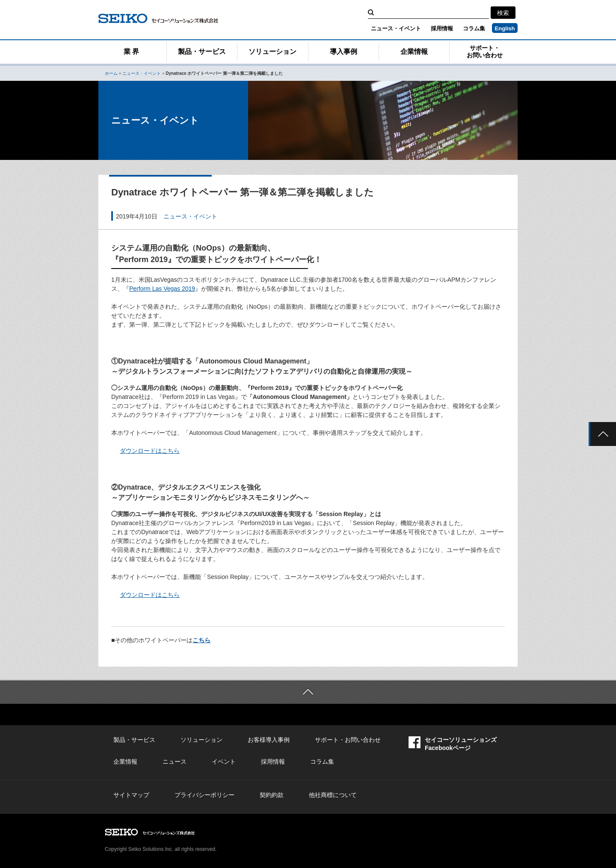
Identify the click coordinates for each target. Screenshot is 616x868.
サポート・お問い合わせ (485, 52)
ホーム (111, 73)
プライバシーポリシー (204, 795)
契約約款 (272, 795)
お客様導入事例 (269, 740)
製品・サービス (202, 52)
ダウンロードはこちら (150, 451)
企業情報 (414, 52)
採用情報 (442, 28)
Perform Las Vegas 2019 (162, 289)
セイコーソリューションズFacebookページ (453, 744)
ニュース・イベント (396, 28)
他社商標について (333, 795)
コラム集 (474, 28)
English (505, 28)
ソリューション (272, 52)
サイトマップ (131, 795)
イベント (224, 762)
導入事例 (344, 52)
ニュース (175, 762)
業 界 (131, 52)
